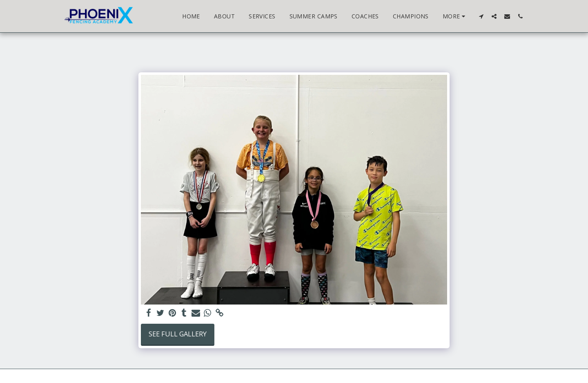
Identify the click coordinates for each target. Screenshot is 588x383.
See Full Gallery (178, 334)
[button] (481, 16)
